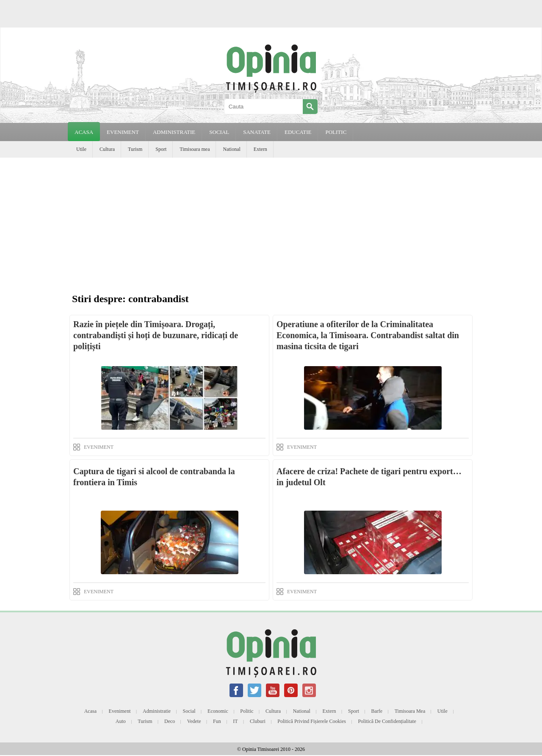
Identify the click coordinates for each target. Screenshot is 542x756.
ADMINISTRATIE (174, 132)
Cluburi (258, 721)
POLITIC (336, 132)
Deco (170, 721)
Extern (260, 149)
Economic (218, 711)
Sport (161, 149)
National (231, 149)
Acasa (84, 132)
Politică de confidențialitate (387, 721)
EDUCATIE (298, 132)
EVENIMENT (123, 132)
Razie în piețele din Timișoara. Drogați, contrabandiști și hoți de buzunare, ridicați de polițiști (156, 335)
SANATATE (257, 132)
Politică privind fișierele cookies (312, 721)
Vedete (194, 721)
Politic (247, 711)
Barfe (377, 711)
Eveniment (120, 711)
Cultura (107, 149)
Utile (81, 149)
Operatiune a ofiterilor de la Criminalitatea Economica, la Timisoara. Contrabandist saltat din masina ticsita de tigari (368, 335)
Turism (135, 149)
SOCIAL (219, 132)
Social (189, 711)
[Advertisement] (271, 221)
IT (235, 721)
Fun (217, 721)
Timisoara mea (195, 149)
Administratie (157, 711)
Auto (121, 721)
